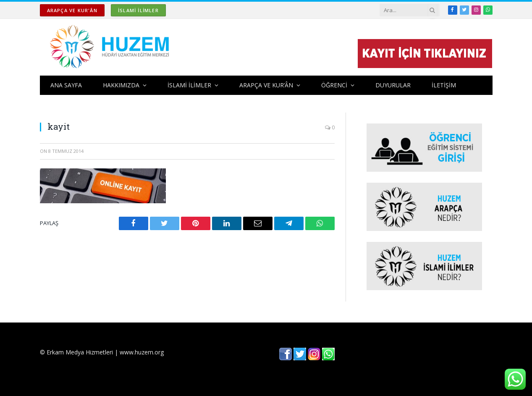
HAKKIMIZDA (121, 85)
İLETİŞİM (444, 85)
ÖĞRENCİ (334, 85)
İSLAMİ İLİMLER (138, 10)
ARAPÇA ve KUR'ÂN (72, 10)
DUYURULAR (393, 85)
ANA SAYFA (66, 85)
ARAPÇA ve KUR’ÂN (266, 85)
